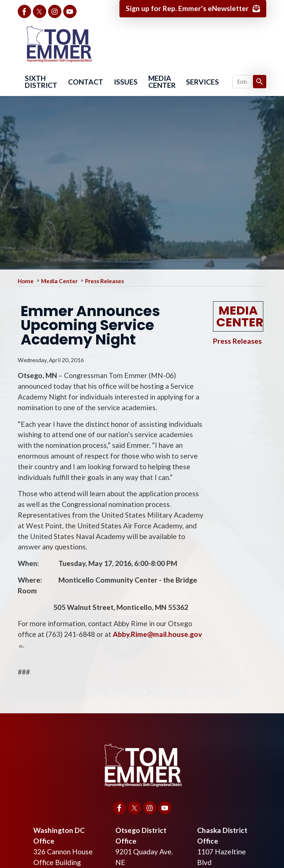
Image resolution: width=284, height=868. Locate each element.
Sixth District (41, 82)
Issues (126, 82)
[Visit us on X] (40, 11)
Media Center (162, 82)
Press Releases (104, 281)
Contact (86, 82)
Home (26, 281)
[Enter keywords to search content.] (242, 82)
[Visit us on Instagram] (55, 11)
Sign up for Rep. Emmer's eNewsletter (187, 8)
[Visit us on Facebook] (24, 11)
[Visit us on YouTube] (70, 11)
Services (202, 82)
